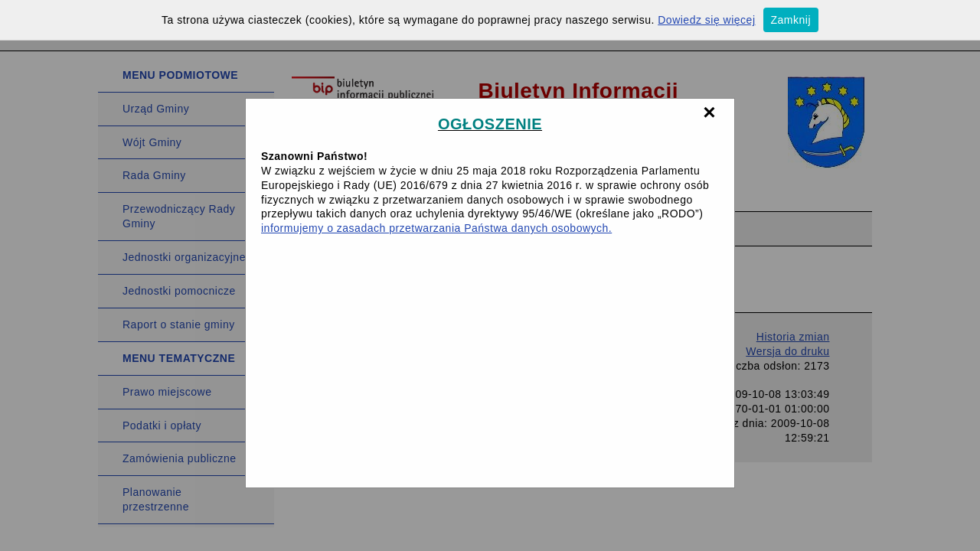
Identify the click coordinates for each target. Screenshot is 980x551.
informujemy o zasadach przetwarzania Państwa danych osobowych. (436, 228)
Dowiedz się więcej (706, 20)
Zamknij (791, 20)
